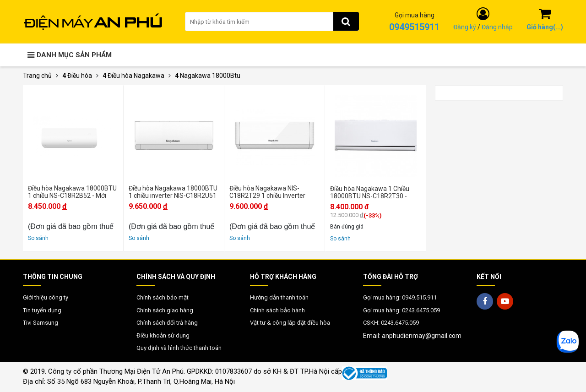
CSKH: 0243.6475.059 (391, 323)
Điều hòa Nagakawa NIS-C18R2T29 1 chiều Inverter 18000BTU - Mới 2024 (267, 192)
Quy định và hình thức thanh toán (179, 348)
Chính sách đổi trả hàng (167, 323)
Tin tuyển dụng (42, 310)
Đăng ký (465, 27)
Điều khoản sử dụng (163, 335)
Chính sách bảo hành (277, 310)
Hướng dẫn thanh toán (279, 297)
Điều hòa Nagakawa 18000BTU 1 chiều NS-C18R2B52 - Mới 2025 (72, 192)
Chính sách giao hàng (165, 310)
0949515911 (414, 27)
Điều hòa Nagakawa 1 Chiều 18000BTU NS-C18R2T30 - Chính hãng (370, 192)
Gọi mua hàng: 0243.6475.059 (402, 310)
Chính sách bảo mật (163, 297)
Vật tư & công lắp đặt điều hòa (290, 323)
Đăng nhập (497, 27)
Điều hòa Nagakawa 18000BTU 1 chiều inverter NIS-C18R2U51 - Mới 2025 (173, 192)
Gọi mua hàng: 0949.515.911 (400, 297)
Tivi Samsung (41, 323)
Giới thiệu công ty (46, 297)
